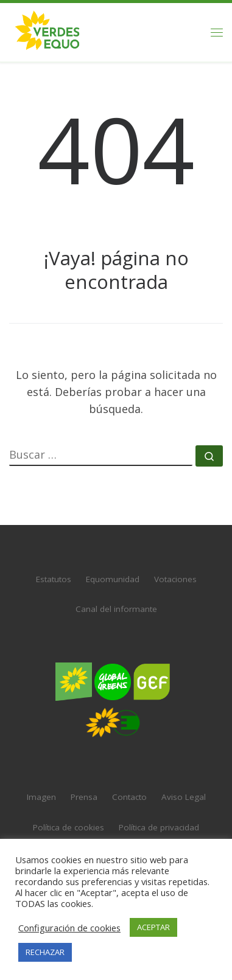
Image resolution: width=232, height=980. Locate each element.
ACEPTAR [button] (153, 927)
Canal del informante (116, 599)
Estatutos (54, 569)
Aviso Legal (184, 787)
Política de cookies (69, 817)
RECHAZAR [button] (45, 952)
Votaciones (175, 569)
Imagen (41, 787)
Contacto (129, 787)
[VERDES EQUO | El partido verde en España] (47, 31)
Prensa (84, 787)
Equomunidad (113, 569)
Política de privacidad (159, 817)
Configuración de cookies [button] (69, 928)
